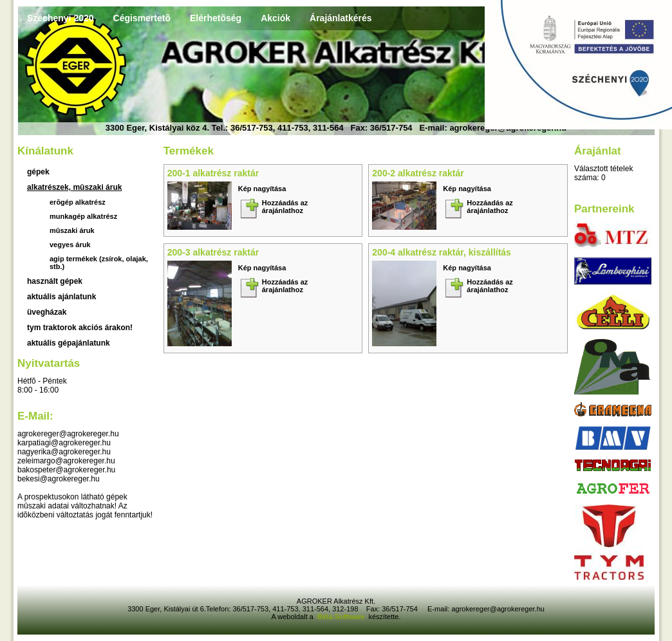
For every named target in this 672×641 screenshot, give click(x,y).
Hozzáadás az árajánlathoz (285, 207)
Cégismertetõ (142, 18)
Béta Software (341, 617)
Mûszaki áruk (72, 230)
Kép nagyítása (262, 189)
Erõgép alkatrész (78, 202)
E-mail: (35, 416)
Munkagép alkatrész (83, 216)
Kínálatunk (45, 151)
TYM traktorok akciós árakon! (80, 328)
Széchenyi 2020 (61, 18)
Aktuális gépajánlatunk (69, 343)
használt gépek (55, 281)
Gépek (38, 172)
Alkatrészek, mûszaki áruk (74, 187)
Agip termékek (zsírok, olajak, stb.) (99, 263)
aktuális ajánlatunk (61, 297)
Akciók (275, 18)
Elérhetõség (216, 18)
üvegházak (47, 312)
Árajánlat (598, 151)
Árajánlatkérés (341, 18)
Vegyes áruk (70, 245)
